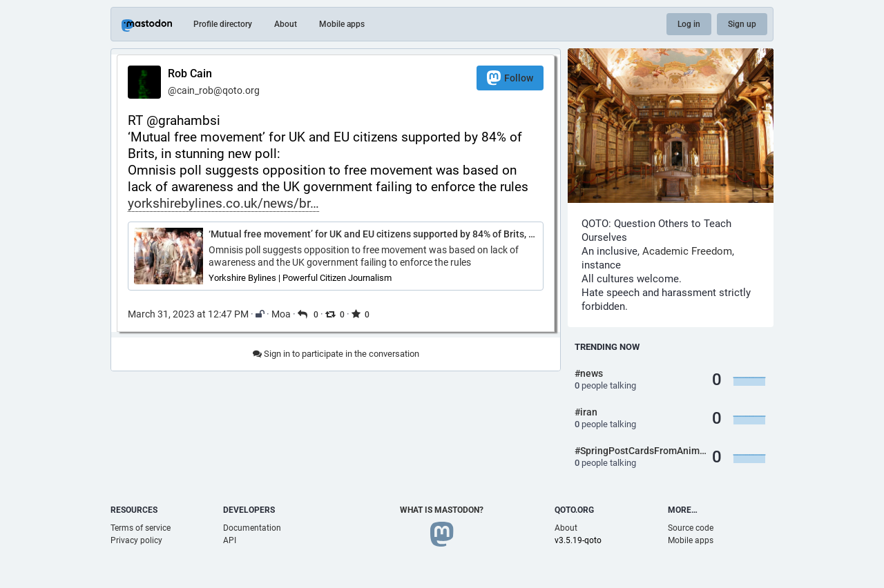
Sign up (742, 24)
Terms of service (141, 528)
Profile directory (223, 24)
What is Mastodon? (442, 510)
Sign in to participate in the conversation (336, 354)
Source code (691, 528)
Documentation (252, 528)
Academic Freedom (687, 251)
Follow (510, 78)
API (230, 540)
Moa (281, 314)
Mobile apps (342, 24)
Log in (689, 24)
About (286, 24)
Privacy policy (136, 540)
